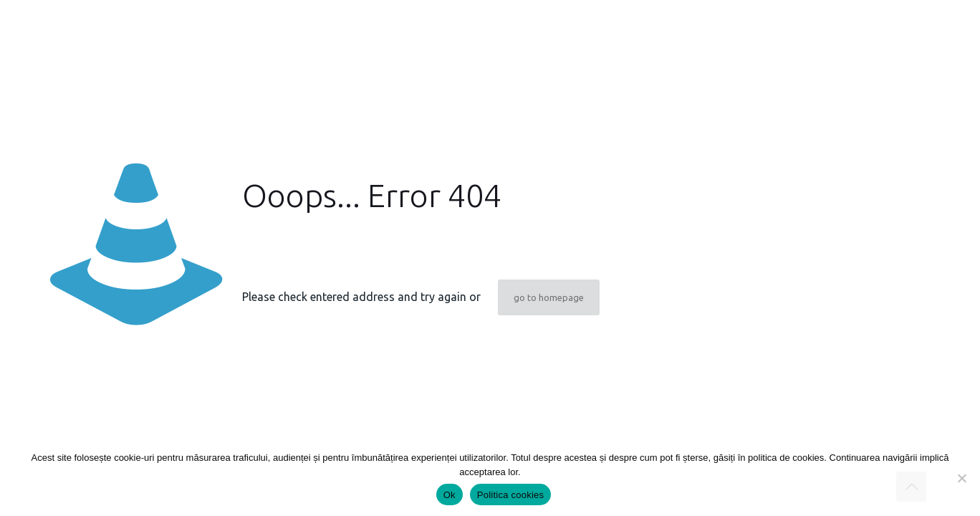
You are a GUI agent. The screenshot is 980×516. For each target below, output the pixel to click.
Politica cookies (511, 495)
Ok (450, 495)
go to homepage (549, 297)
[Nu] (962, 478)
